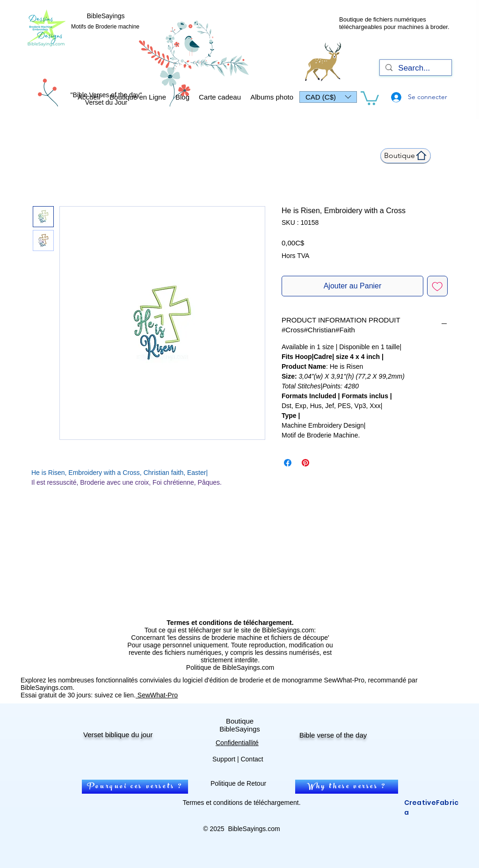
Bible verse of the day (333, 735)
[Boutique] (406, 156)
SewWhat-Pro (157, 695)
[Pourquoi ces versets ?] (135, 787)
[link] (370, 97)
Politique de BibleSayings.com (230, 667)
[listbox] (328, 97)
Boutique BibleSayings (240, 725)
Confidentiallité (237, 743)
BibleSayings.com (254, 829)
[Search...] (415, 68)
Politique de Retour (238, 783)
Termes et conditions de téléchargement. (241, 803)
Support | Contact (238, 759)
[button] (328, 97)
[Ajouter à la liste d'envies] (437, 286)
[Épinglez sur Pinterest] (305, 463)
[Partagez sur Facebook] (288, 463)
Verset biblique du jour (118, 735)
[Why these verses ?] (347, 787)
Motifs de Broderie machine (105, 27)
